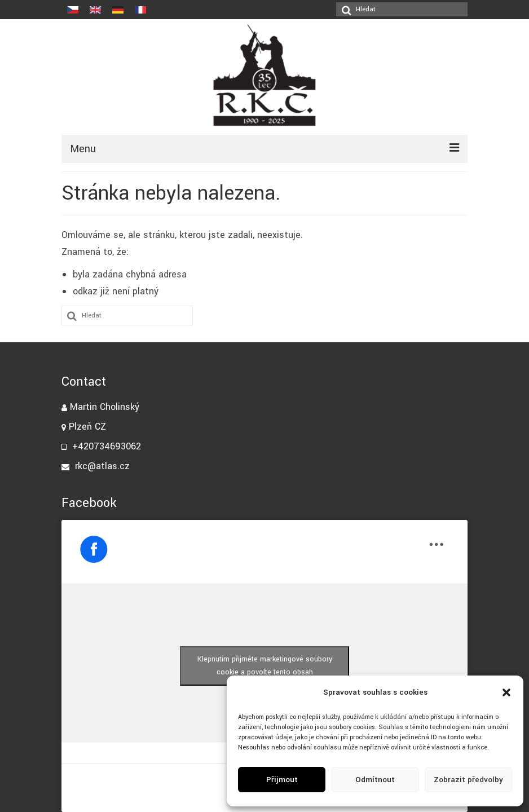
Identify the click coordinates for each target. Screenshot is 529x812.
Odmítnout (375, 780)
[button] (506, 692)
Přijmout (282, 780)
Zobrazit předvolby (468, 780)
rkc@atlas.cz (96, 466)
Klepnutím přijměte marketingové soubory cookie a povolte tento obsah (265, 666)
